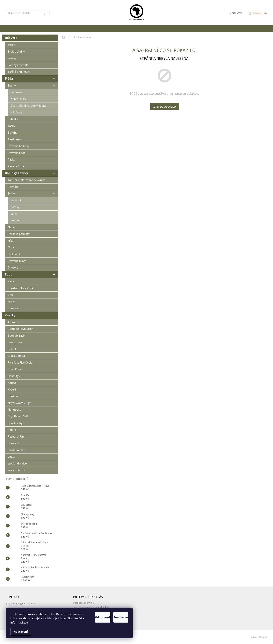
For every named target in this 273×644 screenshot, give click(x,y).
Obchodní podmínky (84, 603)
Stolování (14, 254)
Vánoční (16, 200)
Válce (14, 214)
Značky (10, 315)
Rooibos (13, 308)
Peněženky (15, 139)
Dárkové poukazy (19, 234)
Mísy (11, 241)
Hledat (46, 13)
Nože (11, 247)
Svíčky (31, 194)
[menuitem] (90, 28)
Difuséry (13, 268)
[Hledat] (28, 13)
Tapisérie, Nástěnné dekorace (27, 180)
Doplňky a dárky (30, 174)
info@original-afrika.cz (23, 604)
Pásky (11, 160)
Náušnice (16, 113)
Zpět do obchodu (165, 107)
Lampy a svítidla (18, 65)
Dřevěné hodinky (18, 146)
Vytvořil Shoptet (259, 637)
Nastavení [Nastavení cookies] (21, 632)
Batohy (12, 133)
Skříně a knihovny (19, 72)
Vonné (15, 220)
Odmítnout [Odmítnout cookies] (89, 617)
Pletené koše (16, 166)
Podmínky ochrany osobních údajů (91, 607)
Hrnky (12, 302)
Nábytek (30, 39)
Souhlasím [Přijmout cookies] (116, 617)
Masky (12, 227)
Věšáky (12, 58)
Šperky (31, 86)
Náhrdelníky (18, 99)
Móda (30, 79)
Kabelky (13, 119)
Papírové (16, 92)
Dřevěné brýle (17, 153)
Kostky (15, 207)
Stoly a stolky (16, 52)
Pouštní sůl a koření (20, 288)
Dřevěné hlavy (17, 261)
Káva (11, 281)
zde (57, 623)
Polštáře (13, 187)
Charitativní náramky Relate (29, 106)
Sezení (12, 45)
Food (30, 275)
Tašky (11, 126)
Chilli (11, 295)
